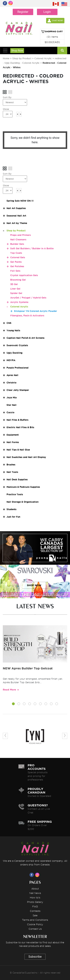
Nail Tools (12, 472)
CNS (9, 323)
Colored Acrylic (43, 58)
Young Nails (13, 330)
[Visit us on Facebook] (32, 875)
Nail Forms (13, 442)
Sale (35, 915)
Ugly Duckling (14, 353)
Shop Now (17, 50)
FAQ (35, 906)
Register (23, 12)
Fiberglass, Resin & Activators (27, 316)
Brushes (11, 465)
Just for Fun (13, 517)
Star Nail (11, 405)
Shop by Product (22, 58)
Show (6, 109)
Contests (35, 911)
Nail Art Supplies (16, 208)
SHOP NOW (34, 552)
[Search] (62, 50)
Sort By (7, 97)
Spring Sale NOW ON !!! (20, 201)
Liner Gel (15, 289)
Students (11, 509)
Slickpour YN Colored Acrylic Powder (35, 311)
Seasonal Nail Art (16, 216)
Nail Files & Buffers (17, 420)
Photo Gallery (35, 902)
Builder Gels (17, 244)
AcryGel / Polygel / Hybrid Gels (28, 298)
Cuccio (10, 412)
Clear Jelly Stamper (18, 390)
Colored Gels (18, 257)
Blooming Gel (18, 280)
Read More (9, 690)
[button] (13, 704)
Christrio (11, 383)
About (35, 889)
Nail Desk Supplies (17, 479)
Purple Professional (18, 368)
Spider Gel (16, 293)
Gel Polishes (17, 266)
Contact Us (35, 929)
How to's (35, 897)
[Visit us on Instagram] (38, 875)
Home (6, 58)
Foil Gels (15, 271)
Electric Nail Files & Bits (20, 427)
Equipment (13, 435)
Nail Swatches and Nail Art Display (26, 457)
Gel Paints (16, 262)
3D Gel (14, 284)
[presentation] (5, 736)
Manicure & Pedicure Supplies (23, 487)
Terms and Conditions (35, 920)
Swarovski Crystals (17, 345)
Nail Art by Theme (17, 223)
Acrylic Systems (19, 302)
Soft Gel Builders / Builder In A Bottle (32, 248)
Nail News (35, 893)
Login (47, 12)
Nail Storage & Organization (22, 502)
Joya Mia (12, 397)
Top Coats (16, 253)
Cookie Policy (35, 924)
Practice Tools (15, 494)
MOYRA (11, 360)
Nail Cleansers (18, 240)
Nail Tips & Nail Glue (18, 450)
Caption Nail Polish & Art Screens (25, 338)
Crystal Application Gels (24, 275)
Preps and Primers (21, 235)
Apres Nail (12, 375)
